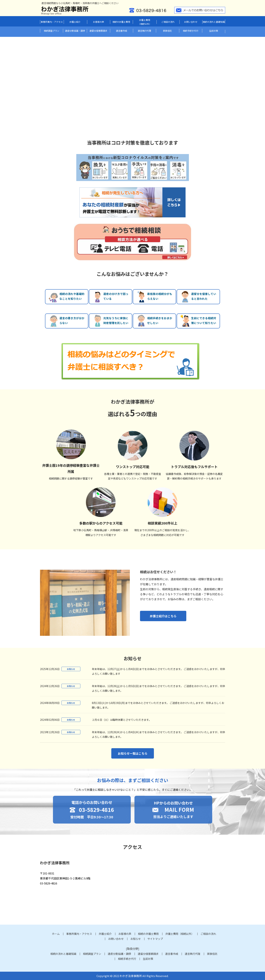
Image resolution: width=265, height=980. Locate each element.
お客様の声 (99, 22)
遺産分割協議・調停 (75, 31)
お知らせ (136, 939)
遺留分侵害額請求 (98, 31)
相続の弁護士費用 (121, 22)
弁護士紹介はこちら (163, 616)
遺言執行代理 (144, 31)
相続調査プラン (51, 31)
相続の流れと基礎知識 (214, 22)
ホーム (56, 934)
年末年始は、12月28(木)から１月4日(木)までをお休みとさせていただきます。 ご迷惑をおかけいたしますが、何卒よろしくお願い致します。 (159, 734)
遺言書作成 (121, 31)
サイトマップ (155, 939)
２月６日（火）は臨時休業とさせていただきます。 (122, 720)
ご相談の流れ (168, 22)
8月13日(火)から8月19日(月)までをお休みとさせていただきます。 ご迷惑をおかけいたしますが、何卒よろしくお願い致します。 (158, 705)
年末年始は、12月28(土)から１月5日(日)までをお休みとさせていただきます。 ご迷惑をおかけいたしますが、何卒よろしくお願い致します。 (159, 688)
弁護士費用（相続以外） (145, 22)
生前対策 (214, 31)
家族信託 (167, 31)
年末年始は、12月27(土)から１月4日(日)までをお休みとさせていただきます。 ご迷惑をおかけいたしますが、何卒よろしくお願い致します (159, 671)
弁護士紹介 (75, 22)
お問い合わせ (191, 22)
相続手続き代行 (191, 31)
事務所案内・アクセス (52, 22)
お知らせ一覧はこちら (133, 753)
